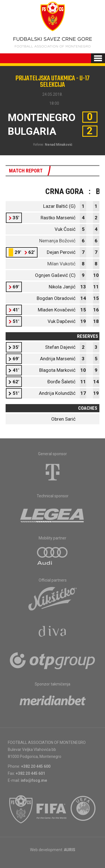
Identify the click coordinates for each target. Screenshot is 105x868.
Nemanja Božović (57, 241)
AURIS (70, 850)
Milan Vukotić (61, 264)
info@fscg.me (34, 780)
